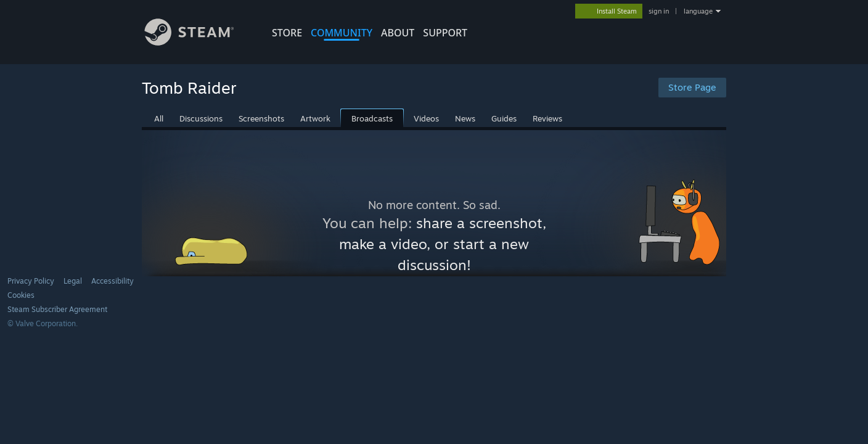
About (398, 33)
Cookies (21, 295)
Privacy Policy (31, 281)
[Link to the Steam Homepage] (199, 42)
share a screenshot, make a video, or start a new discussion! (443, 244)
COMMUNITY (342, 33)
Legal (73, 281)
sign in (659, 11)
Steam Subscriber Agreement (57, 309)
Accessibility (113, 281)
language (698, 11)
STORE (287, 33)
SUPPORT (445, 33)
